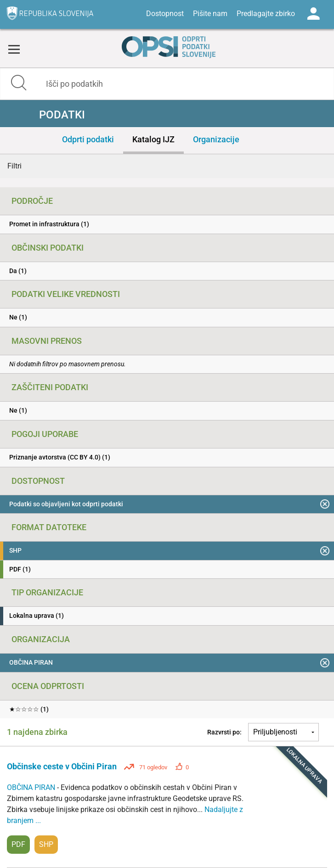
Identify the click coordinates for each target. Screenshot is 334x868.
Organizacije (216, 139)
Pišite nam (210, 14)
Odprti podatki (88, 139)
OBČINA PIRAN (32, 787)
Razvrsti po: (224, 732)
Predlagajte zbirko (266, 14)
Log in (313, 14)
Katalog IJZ (153, 139)
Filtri (14, 166)
